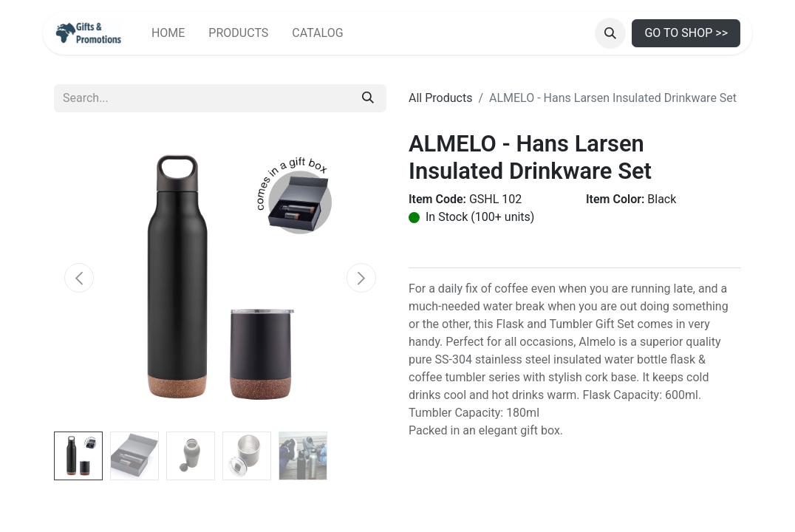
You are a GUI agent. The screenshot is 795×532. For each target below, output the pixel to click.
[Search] (368, 98)
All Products (440, 98)
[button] (610, 33)
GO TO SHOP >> (686, 33)
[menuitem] (168, 33)
